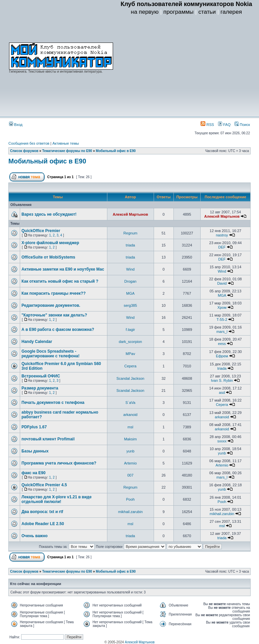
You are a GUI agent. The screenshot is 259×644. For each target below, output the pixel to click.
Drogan (131, 281)
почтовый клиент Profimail (48, 439)
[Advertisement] (186, 67)
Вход (16, 125)
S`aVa (131, 403)
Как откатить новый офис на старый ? (60, 281)
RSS (207, 125)
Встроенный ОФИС (41, 376)
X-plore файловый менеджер (50, 243)
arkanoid (131, 415)
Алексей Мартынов (130, 214)
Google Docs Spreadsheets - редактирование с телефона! (50, 354)
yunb (131, 451)
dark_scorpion (130, 342)
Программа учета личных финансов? (59, 463)
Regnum (131, 233)
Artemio (131, 463)
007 (130, 475)
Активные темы (66, 143)
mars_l (222, 332)
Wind (130, 269)
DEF (222, 247)
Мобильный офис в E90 (116, 151)
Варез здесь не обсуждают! (49, 214)
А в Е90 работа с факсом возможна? (58, 330)
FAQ (224, 125)
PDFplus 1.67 (34, 427)
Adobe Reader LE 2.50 (43, 524)
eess (222, 344)
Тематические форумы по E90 (67, 151)
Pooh (131, 499)
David (222, 283)
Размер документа (40, 388)
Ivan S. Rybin (222, 380)
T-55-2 (222, 319)
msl (130, 427)
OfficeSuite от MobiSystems (48, 257)
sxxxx (222, 441)
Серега (131, 366)
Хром (222, 307)
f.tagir (131, 330)
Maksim (131, 439)
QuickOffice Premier (41, 231)
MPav (131, 354)
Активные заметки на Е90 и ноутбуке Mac (63, 269)
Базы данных (35, 451)
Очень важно (35, 536)
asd (222, 392)
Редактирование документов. (51, 305)
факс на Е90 (34, 473)
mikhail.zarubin (130, 512)
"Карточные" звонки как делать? (54, 315)
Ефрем (222, 356)
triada (131, 245)
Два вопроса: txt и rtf (42, 512)
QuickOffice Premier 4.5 (44, 485)
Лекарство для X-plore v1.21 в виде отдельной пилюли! (57, 499)
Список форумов (24, 151)
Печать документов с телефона (53, 403)
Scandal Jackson (130, 378)
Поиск (242, 125)
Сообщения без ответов (29, 143)
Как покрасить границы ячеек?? (54, 293)
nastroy (222, 235)
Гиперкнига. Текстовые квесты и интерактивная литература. (56, 71)
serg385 (131, 305)
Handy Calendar (37, 342)
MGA (130, 293)
